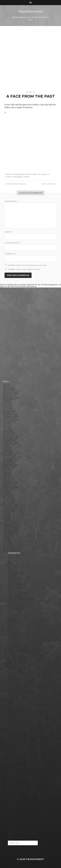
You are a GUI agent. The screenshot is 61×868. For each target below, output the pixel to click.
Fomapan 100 (14, 647)
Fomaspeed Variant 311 (18, 649)
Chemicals (13, 601)
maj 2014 (7, 540)
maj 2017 (7, 472)
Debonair (12, 619)
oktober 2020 (10, 396)
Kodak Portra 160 (16, 705)
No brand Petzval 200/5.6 (20, 748)
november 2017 (10, 461)
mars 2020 (8, 409)
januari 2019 (9, 435)
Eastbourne (13, 633)
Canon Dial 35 (14, 595)
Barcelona (13, 580)
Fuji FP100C (13, 659)
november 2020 (11, 394)
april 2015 (7, 519)
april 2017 (8, 474)
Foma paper (14, 644)
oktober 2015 (9, 508)
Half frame (13, 675)
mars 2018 (8, 454)
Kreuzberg (13, 716)
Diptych (11, 627)
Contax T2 (13, 610)
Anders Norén (35, 863)
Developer (13, 623)
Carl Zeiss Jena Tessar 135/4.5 (21, 599)
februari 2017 (9, 478)
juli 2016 (7, 491)
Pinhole (11, 765)
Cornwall (12, 614)
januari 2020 (9, 413)
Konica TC (12, 715)
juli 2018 (7, 446)
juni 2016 (7, 493)
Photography (18, 177)
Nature (11, 743)
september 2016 (11, 487)
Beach (11, 582)
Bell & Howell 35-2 (16, 584)
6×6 (9, 565)
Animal (11, 577)
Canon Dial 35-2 (15, 597)
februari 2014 (9, 545)
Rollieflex (12, 789)
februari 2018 (9, 456)
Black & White (24, 174)
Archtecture (14, 578)
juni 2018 (7, 448)
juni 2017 (7, 470)
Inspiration (13, 696)
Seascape (12, 795)
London (8, 177)
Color (10, 605)
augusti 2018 (9, 444)
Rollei (10, 784)
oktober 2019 (9, 418)
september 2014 (11, 532)
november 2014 (10, 528)
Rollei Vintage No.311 (17, 787)
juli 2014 (7, 536)
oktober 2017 (9, 463)
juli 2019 (7, 424)
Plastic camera (15, 771)
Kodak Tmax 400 (16, 709)
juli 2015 (7, 513)
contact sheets (15, 608)
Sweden (12, 815)
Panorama (13, 758)
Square (11, 808)
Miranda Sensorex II (17, 741)
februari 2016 (9, 500)
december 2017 (10, 459)
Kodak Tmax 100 (16, 707)
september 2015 (11, 510)
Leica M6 (12, 726)
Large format (14, 724)
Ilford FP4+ (13, 685)
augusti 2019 (9, 422)
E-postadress (12, 243)
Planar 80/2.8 (14, 769)
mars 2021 (8, 387)
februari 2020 (10, 411)
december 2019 (10, 415)
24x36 (8, 174)
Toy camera (13, 823)
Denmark (12, 621)
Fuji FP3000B (14, 661)
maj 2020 (7, 405)
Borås (10, 592)
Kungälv (12, 718)
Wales (11, 834)
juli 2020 (7, 401)
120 (9, 556)
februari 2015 (9, 523)
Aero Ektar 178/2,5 (16, 573)
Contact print (14, 606)
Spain (10, 806)
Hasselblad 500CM (17, 679)
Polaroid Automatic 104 (19, 774)
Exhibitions (13, 638)
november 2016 (10, 484)
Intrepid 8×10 (14, 700)
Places (11, 767)
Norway (11, 754)
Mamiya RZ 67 (14, 731)
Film (10, 642)
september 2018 (11, 443)
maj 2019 (7, 428)
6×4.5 (10, 564)
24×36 (11, 558)
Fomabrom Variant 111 (18, 646)
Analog (14, 174)
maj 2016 (7, 495)
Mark (10, 733)
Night (10, 744)
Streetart (12, 813)
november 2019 (10, 416)
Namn (8, 232)
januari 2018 (9, 457)
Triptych (12, 827)
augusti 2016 (9, 489)
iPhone (11, 702)
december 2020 (11, 392)
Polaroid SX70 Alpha (17, 778)
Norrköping (13, 752)
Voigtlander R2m (16, 832)
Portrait (11, 780)
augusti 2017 (9, 467)
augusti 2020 (9, 400)
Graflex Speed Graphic (18, 672)
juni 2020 (8, 403)
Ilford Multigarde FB (17, 689)
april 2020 (8, 407)
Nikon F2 (12, 746)
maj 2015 (7, 517)
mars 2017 (8, 476)
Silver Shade (14, 799)
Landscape (13, 720)
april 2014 (8, 541)
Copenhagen (14, 612)
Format (11, 653)
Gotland (12, 668)
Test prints (13, 819)
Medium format (15, 739)
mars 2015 (8, 521)
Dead (10, 618)
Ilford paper (13, 690)
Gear (10, 662)
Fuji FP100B (13, 657)
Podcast (12, 772)
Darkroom (13, 616)
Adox (10, 571)
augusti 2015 (9, 512)
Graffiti (11, 670)
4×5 (10, 560)
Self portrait (13, 797)
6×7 (10, 567)
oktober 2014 (9, 530)
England (12, 636)
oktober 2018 (9, 441)
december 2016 (10, 482)
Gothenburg (14, 666)
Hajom (11, 674)
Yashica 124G (14, 836)
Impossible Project (17, 694)
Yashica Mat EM (15, 838)
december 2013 (10, 549)
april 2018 (8, 452)
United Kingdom (16, 828)
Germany (12, 664)
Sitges (11, 800)
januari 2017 (9, 480)
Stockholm (13, 810)
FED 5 (11, 640)
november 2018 (10, 439)
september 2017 (11, 465)
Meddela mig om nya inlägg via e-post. (24, 269)
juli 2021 (7, 385)
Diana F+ (12, 625)
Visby (10, 830)
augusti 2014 (9, 534)
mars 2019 (8, 431)
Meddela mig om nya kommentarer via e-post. (28, 265)
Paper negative (15, 759)
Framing (12, 655)
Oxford (11, 756)
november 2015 (10, 506)
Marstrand (13, 735)
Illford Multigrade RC (18, 692)
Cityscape (12, 603)
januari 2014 (9, 547)
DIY (10, 629)
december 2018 (10, 437)
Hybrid (11, 683)
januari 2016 (9, 502)
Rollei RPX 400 (15, 786)
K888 (10, 703)
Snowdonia (13, 804)
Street (27, 177)
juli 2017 (7, 469)
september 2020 (11, 398)
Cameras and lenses (17, 593)
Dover (11, 631)
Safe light (12, 793)
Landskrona (13, 722)
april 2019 (8, 429)
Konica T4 (45, 174)
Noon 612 (12, 750)
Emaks (11, 634)
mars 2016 (8, 498)
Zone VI (11, 840)
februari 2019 (9, 433)
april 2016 (7, 497)
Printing (12, 782)
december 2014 (10, 526)
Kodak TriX (36, 174)
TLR (10, 821)
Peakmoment (30, 11)
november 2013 (10, 551)
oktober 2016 (9, 485)
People (11, 761)
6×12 (10, 562)
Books (11, 590)
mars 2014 (8, 543)
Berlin (11, 586)
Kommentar (11, 201)
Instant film (13, 698)
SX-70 (11, 817)
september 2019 (11, 420)
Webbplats (10, 254)
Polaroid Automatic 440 (19, 776)
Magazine (12, 730)
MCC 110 (12, 737)
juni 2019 (7, 426)
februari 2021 (9, 388)
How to (11, 681)
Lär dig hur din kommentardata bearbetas (30, 286)
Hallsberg (12, 677)
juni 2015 (7, 515)
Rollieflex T (13, 791)
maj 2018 (7, 450)
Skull (10, 802)
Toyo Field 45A (15, 825)
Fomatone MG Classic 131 (19, 651)
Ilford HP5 (13, 687)
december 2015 (10, 504)
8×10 (10, 569)
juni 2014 (7, 538)
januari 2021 (9, 390)
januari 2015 (9, 525)
